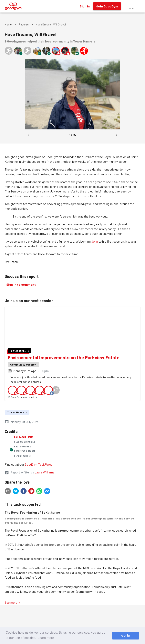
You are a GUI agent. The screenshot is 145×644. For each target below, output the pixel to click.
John (95, 241)
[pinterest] (31, 520)
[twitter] (16, 520)
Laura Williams (24, 465)
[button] (131, 6)
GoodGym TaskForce (39, 493)
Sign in (85, 6)
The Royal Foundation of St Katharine (32, 541)
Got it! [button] (125, 636)
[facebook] (24, 520)
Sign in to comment (21, 285)
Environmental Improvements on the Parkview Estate (64, 386)
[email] (8, 520)
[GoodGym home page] (13, 6)
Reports (24, 24)
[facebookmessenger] (47, 520)
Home (8, 24)
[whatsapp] (39, 520)
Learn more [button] (46, 638)
